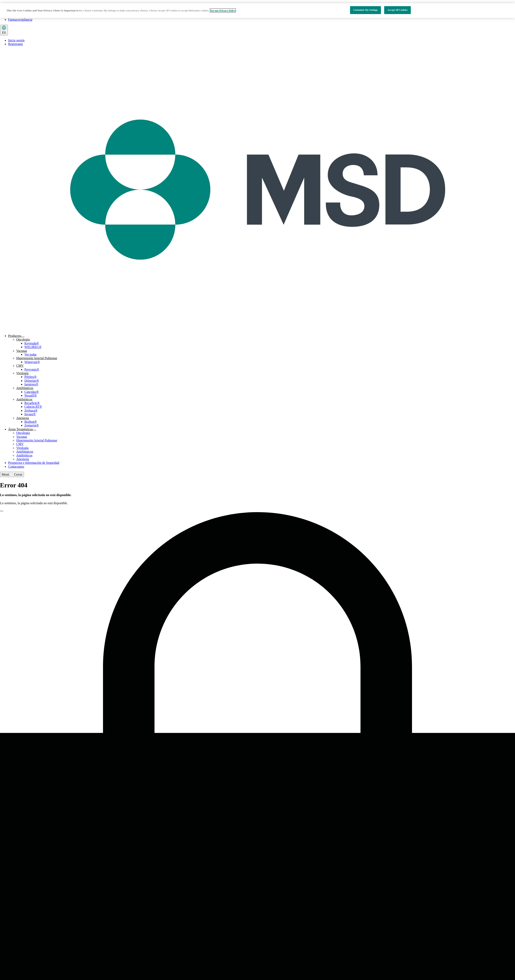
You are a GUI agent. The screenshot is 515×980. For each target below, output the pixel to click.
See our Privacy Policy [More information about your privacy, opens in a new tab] (223, 10)
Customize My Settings (366, 10)
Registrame (16, 44)
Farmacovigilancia (20, 20)
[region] (257, 11)
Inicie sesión (16, 40)
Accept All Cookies (397, 10)
